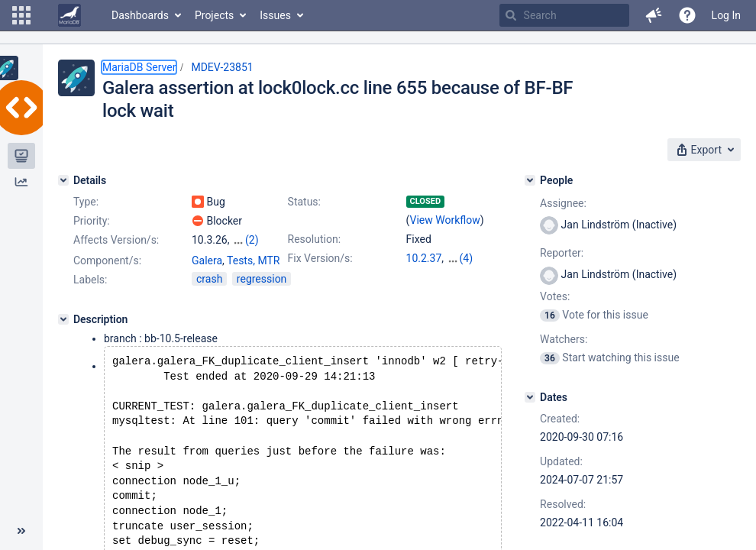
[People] (530, 180)
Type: (86, 202)
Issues (275, 15)
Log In (726, 15)
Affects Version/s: (116, 240)
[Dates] (530, 397)
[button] (21, 15)
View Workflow (445, 220)
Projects (214, 15)
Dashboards (140, 15)
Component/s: (107, 260)
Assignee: (563, 203)
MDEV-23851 (222, 67)
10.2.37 (424, 258)
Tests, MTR (253, 260)
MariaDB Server (139, 67)
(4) (467, 258)
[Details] (63, 180)
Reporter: (562, 253)
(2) (252, 240)
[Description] (63, 319)
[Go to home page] (69, 15)
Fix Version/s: (320, 258)
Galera (207, 260)
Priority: (92, 221)
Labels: (90, 280)
